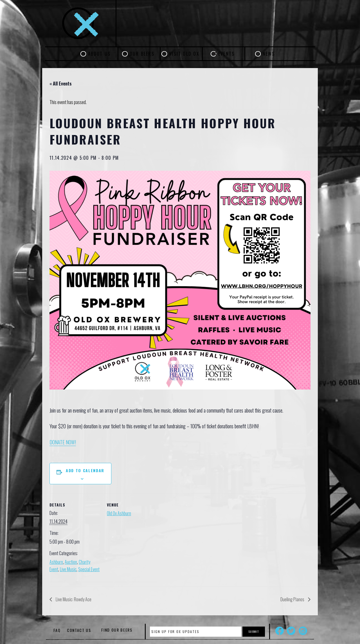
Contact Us (79, 630)
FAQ (57, 630)
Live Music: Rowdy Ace (73, 599)
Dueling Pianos (293, 599)
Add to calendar (85, 470)
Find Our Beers (117, 630)
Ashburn (56, 562)
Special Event (89, 569)
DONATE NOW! (63, 442)
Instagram (303, 631)
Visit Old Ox (184, 54)
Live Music (68, 569)
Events (226, 54)
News (269, 54)
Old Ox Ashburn (119, 513)
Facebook (280, 631)
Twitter (291, 631)
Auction (71, 562)
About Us (99, 54)
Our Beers (142, 54)
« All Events (61, 84)
